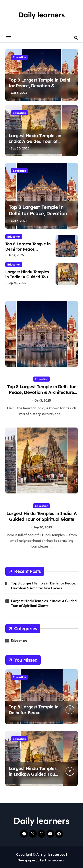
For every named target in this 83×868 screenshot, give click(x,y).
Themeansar (55, 860)
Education (19, 57)
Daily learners (41, 15)
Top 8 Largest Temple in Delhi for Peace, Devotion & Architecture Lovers (39, 86)
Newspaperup (28, 860)
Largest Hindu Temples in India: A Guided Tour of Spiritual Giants (35, 141)
